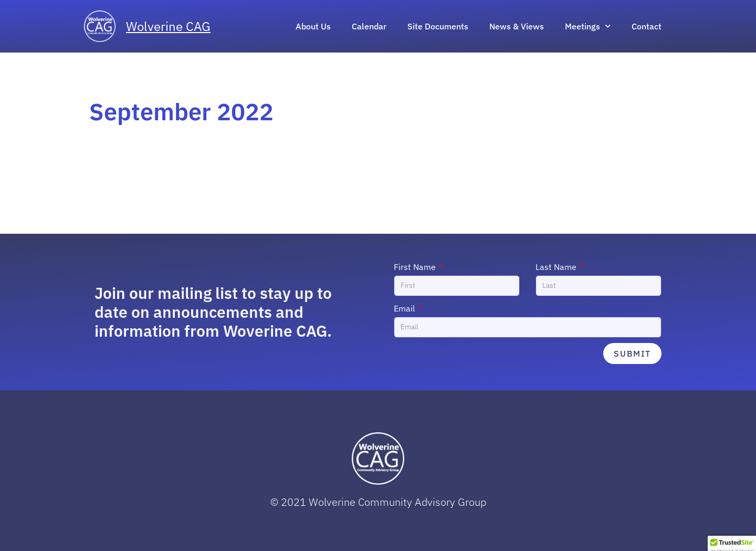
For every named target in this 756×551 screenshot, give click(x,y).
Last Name (557, 267)
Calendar (369, 26)
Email (405, 308)
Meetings (588, 26)
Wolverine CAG (168, 26)
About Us (313, 26)
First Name (416, 267)
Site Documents (438, 26)
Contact (647, 26)
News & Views (517, 26)
